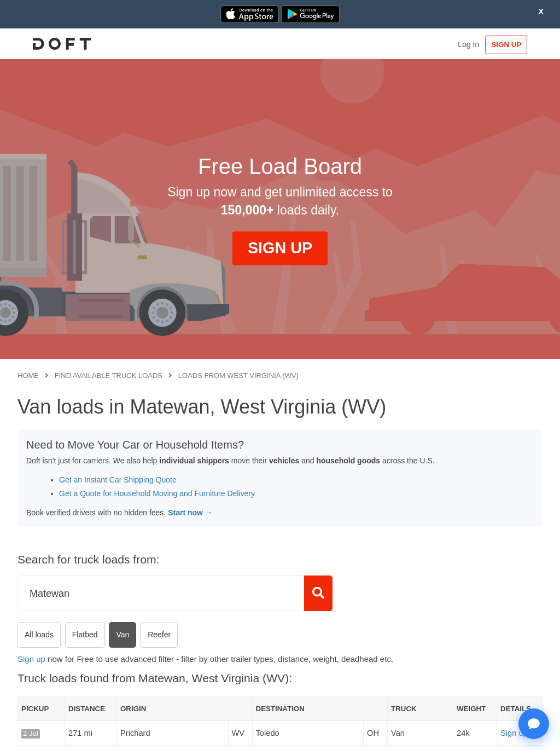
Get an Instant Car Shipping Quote (118, 480)
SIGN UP (509, 45)
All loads (39, 635)
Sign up (31, 659)
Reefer (159, 635)
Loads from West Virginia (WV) (238, 376)
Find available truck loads (109, 376)
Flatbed (85, 635)
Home (28, 376)
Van (122, 635)
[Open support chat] (534, 724)
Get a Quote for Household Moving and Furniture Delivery (157, 493)
